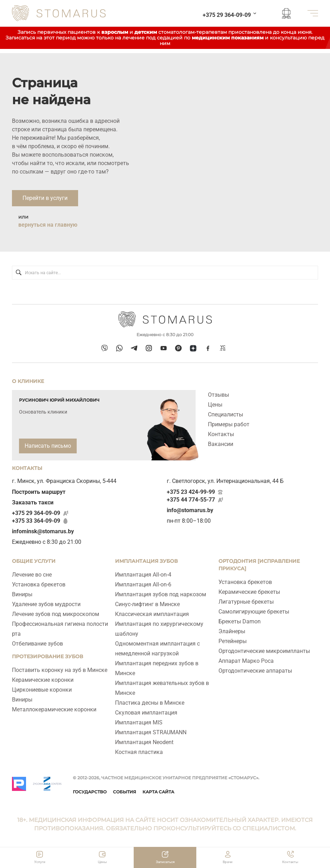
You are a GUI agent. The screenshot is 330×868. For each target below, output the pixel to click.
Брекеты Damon (240, 621)
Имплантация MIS (139, 722)
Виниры (22, 594)
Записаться (165, 862)
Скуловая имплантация (146, 713)
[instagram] (149, 348)
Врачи (228, 862)
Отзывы (218, 395)
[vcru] (223, 348)
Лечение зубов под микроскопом (56, 614)
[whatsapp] (119, 348)
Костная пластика (139, 752)
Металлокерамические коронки (54, 709)
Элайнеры (232, 631)
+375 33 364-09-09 (36, 521)
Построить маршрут (39, 492)
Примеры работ (229, 424)
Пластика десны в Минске (150, 703)
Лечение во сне (32, 575)
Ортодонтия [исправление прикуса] (259, 565)
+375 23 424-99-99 (191, 492)
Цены (215, 405)
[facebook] (208, 348)
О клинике (28, 381)
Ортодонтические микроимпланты (264, 651)
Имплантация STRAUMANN (151, 732)
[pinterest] (178, 348)
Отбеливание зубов (37, 644)
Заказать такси (33, 502)
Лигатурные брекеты (246, 602)
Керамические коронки (43, 680)
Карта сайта (158, 792)
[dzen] (193, 348)
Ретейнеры (233, 641)
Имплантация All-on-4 (143, 575)
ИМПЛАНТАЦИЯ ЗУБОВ (146, 561)
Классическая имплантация (152, 614)
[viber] (104, 348)
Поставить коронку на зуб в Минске (60, 670)
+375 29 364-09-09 (36, 513)
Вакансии (221, 444)
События (125, 792)
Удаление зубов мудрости (46, 604)
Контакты (221, 434)
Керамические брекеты (249, 592)
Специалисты (226, 414)
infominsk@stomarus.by (43, 531)
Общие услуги (34, 561)
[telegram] (134, 348)
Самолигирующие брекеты (254, 612)
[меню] (313, 13)
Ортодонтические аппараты (255, 671)
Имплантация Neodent (144, 742)
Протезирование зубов (47, 656)
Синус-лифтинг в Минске (147, 604)
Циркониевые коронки (42, 690)
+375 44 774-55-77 (191, 500)
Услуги (40, 862)
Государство (90, 792)
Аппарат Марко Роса (246, 661)
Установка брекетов (39, 584)
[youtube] (163, 348)
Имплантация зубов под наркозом (161, 594)
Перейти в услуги (45, 198)
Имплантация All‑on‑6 (143, 584)
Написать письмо (48, 446)
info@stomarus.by (190, 510)
